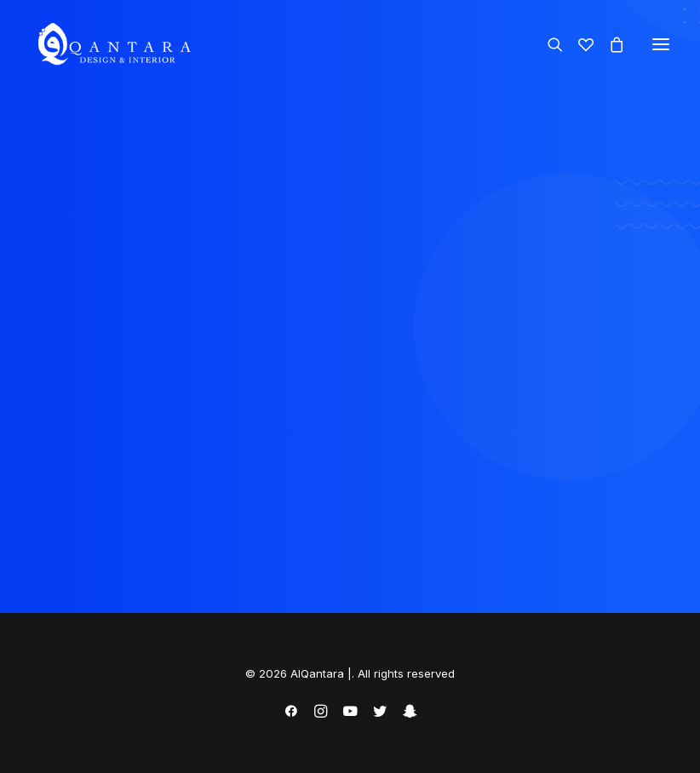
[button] (661, 44)
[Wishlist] (578, 44)
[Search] (548, 44)
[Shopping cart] (609, 44)
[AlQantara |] (114, 44)
